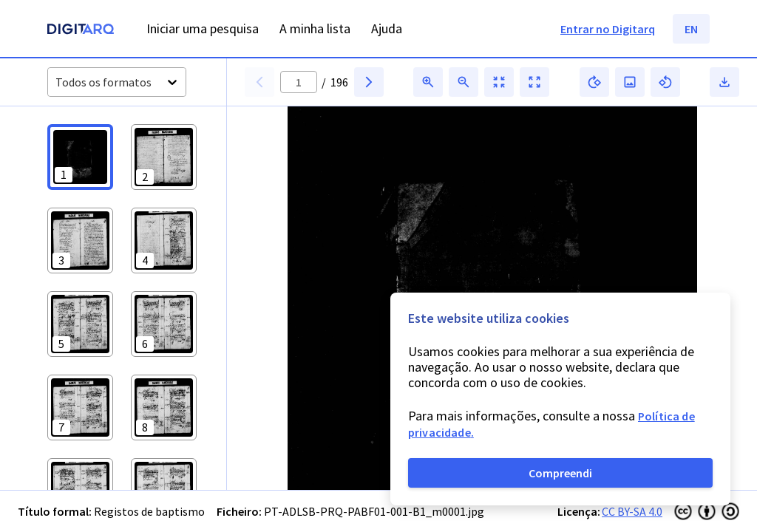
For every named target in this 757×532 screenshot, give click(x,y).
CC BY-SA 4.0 (632, 511)
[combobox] (57, 82)
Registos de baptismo (149, 511)
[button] (80, 157)
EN (691, 29)
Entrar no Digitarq (608, 29)
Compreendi (560, 473)
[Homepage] (81, 31)
